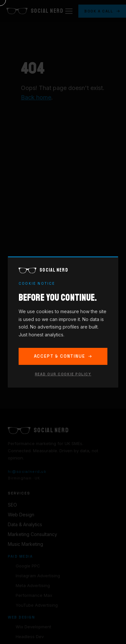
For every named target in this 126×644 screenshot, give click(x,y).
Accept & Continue (63, 356)
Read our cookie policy (63, 374)
